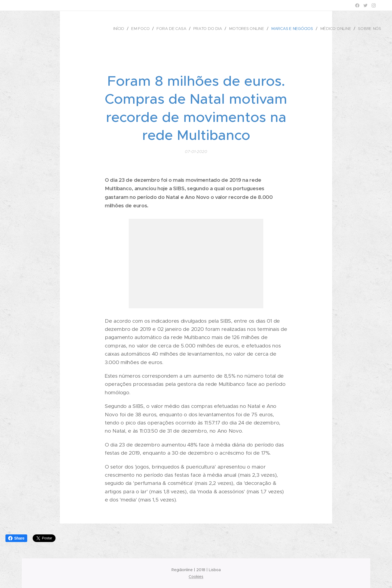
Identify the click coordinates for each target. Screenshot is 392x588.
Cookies (196, 577)
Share (16, 538)
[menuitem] (123, 29)
